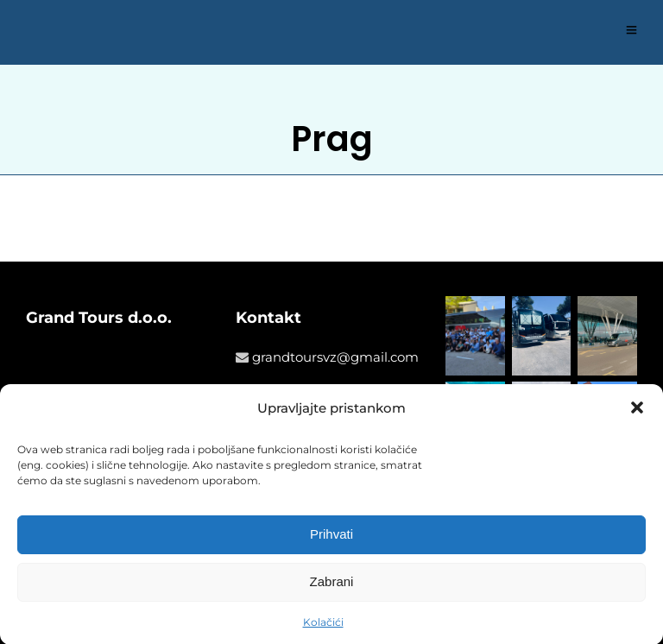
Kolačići (323, 625)
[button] (637, 412)
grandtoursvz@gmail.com (335, 357)
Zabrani (332, 585)
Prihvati (331, 537)
